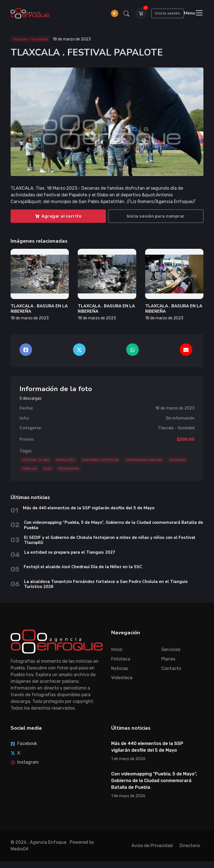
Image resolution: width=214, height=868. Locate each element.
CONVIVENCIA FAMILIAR (144, 460)
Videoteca (122, 678)
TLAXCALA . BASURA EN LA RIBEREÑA (39, 309)
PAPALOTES (66, 460)
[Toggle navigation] (194, 13)
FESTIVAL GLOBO (36, 460)
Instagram (25, 762)
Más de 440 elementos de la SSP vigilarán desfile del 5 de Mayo (89, 508)
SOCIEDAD (177, 460)
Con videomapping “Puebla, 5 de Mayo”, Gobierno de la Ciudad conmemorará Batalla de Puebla (114, 525)
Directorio (190, 846)
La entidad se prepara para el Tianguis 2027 (70, 552)
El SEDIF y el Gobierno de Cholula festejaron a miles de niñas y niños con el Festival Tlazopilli (110, 540)
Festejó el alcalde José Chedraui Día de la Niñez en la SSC (83, 567)
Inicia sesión (168, 13)
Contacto (171, 668)
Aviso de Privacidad (152, 846)
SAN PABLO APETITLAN (100, 460)
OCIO (48, 469)
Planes (168, 659)
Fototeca (121, 659)
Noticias (120, 668)
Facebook (24, 743)
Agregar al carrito (58, 216)
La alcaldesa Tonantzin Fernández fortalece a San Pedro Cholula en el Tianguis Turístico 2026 (106, 584)
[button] (126, 13)
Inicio (117, 649)
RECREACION (69, 469)
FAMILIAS (30, 469)
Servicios (171, 649)
